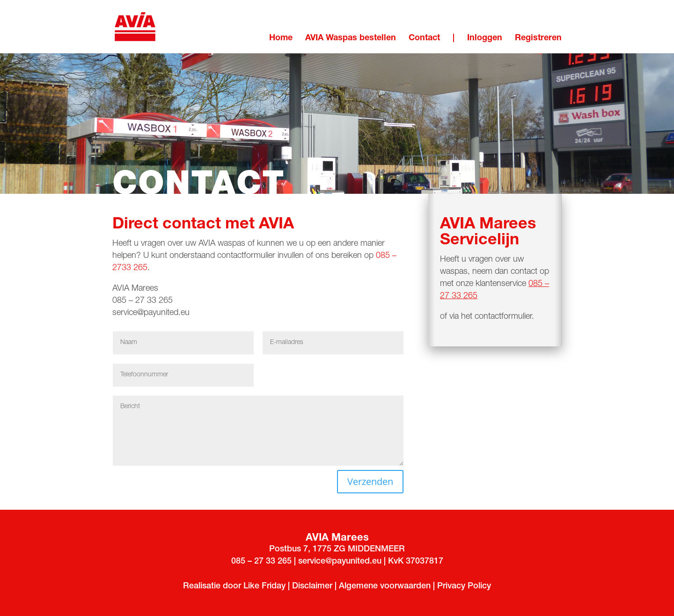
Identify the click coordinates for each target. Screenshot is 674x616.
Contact (424, 38)
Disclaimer (312, 587)
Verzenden (370, 481)
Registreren (538, 38)
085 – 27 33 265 (144, 301)
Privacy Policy (464, 587)
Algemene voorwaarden (386, 587)
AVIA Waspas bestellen (351, 38)
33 (271, 562)
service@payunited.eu (151, 313)
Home (281, 38)
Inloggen (485, 38)
